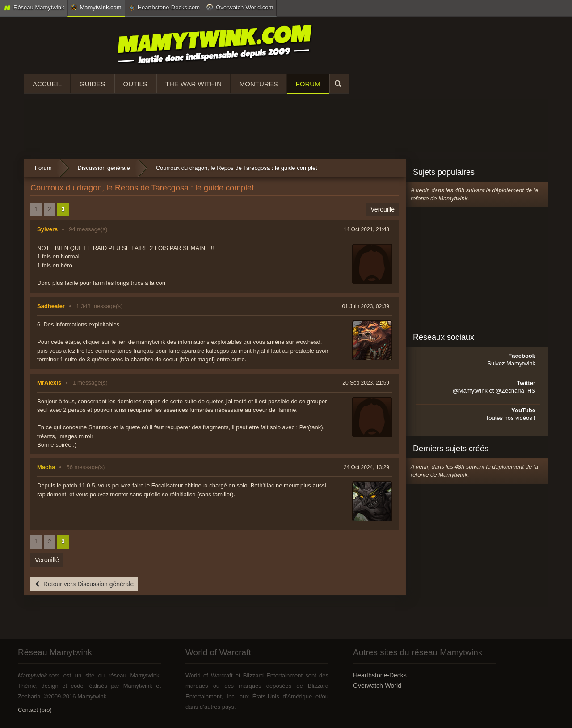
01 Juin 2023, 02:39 (366, 306)
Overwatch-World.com (240, 7)
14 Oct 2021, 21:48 (366, 229)
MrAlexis (49, 383)
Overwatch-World (377, 686)
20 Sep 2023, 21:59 (366, 383)
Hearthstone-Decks (380, 675)
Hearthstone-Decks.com (164, 8)
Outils (135, 84)
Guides (93, 84)
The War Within (193, 84)
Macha (46, 467)
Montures (259, 84)
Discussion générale (104, 168)
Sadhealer (51, 306)
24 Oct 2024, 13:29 (366, 467)
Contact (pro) (35, 710)
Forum (308, 84)
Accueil (47, 84)
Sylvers (47, 229)
